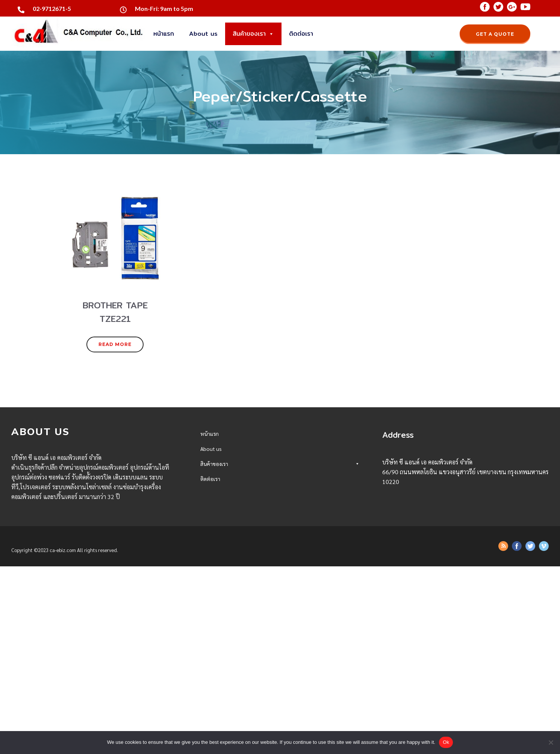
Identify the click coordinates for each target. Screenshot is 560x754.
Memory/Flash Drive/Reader (280, 504)
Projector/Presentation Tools (280, 570)
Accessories (280, 583)
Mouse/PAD (280, 530)
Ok (446, 742)
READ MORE (115, 344)
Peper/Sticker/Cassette (280, 636)
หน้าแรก (164, 34)
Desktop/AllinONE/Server (280, 478)
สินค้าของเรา (253, 34)
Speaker (280, 544)
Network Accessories (280, 662)
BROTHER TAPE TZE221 (230, 649)
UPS (280, 596)
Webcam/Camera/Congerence (280, 557)
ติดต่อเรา (301, 34)
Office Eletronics (280, 623)
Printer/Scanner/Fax (280, 609)
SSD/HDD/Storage (280, 491)
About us (203, 34)
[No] (551, 742)
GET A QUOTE (495, 34)
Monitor (280, 517)
